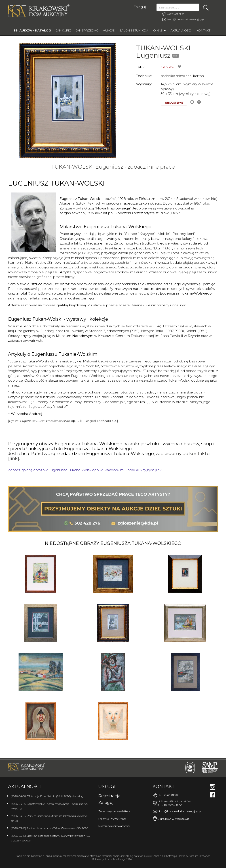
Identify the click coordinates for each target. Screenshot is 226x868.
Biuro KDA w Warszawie (173, 819)
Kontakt (203, 30)
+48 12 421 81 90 (173, 14)
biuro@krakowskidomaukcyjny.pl (186, 19)
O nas (159, 30)
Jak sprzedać (87, 30)
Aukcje (109, 30)
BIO (176, 56)
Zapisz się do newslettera (114, 811)
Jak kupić (63, 30)
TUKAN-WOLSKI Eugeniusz (163, 52)
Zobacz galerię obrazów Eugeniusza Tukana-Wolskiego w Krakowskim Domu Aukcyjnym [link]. (86, 470)
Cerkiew (168, 67)
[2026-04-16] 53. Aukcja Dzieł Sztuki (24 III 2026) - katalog (47, 796)
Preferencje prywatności (114, 826)
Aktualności (181, 30)
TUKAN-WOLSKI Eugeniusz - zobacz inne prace (113, 167)
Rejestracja (109, 796)
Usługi (107, 786)
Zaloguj (140, 7)
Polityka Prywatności (112, 819)
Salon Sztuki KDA (134, 30)
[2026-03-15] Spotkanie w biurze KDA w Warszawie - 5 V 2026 (49, 828)
